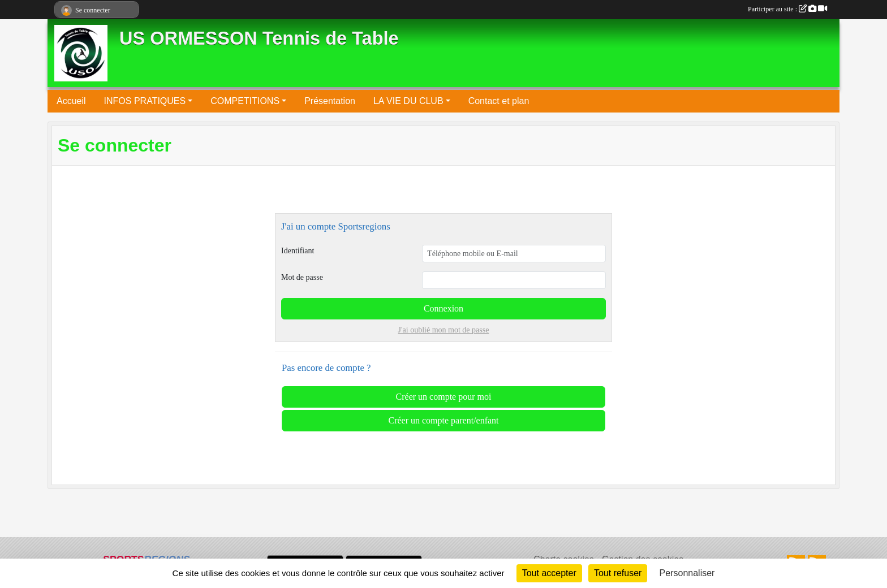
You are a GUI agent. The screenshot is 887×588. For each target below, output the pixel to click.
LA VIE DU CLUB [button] (408, 101)
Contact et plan (499, 101)
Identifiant (298, 251)
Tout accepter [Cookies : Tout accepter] (549, 573)
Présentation (330, 101)
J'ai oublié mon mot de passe (444, 330)
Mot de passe (302, 277)
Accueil (71, 101)
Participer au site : (787, 9)
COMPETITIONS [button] (245, 101)
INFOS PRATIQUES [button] (145, 101)
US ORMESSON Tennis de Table (259, 38)
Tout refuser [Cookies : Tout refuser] (618, 573)
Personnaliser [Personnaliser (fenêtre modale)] (687, 573)
